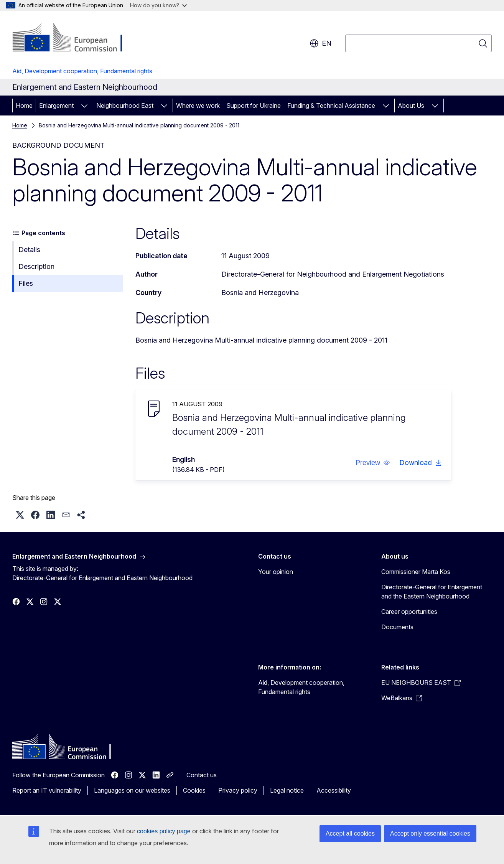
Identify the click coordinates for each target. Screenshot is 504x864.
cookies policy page (164, 831)
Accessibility (334, 790)
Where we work (198, 106)
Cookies (194, 790)
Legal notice (287, 790)
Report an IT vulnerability (47, 790)
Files (26, 283)
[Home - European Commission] (74, 38)
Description (36, 266)
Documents (397, 627)
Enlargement (56, 106)
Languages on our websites (132, 790)
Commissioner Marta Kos (416, 572)
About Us (411, 106)
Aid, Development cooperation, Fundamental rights (82, 71)
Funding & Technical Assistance (331, 106)
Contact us (202, 775)
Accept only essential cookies (430, 833)
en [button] (320, 43)
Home (24, 106)
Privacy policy (238, 790)
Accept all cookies (350, 833)
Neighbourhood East (125, 106)
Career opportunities (409, 612)
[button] (372, 463)
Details (29, 250)
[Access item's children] (84, 106)
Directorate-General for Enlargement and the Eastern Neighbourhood (432, 592)
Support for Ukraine (254, 106)
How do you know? (158, 5)
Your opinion (276, 572)
